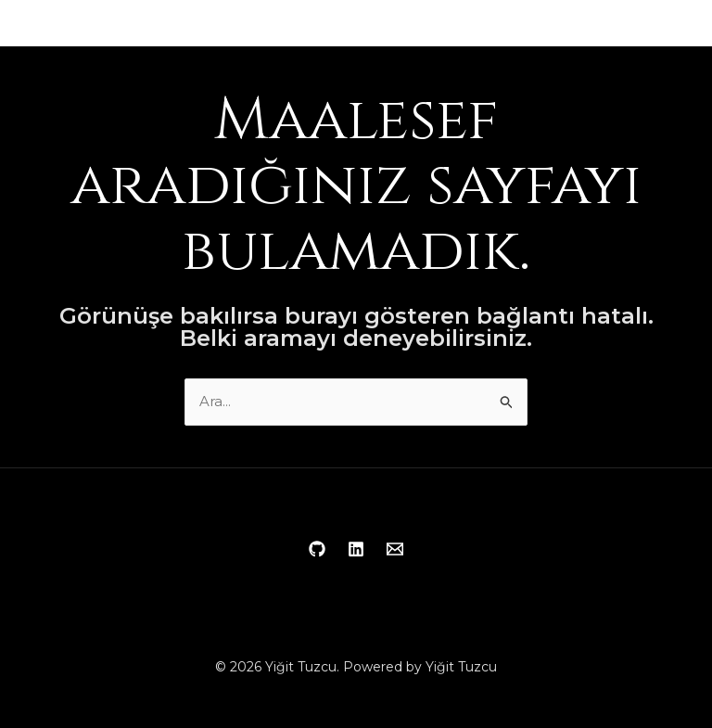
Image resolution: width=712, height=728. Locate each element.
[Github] (317, 549)
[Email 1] (395, 549)
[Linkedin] (356, 549)
